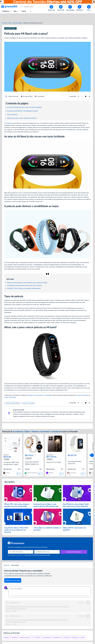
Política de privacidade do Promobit (41, 549)
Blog (10, 16)
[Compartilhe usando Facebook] (79, 90)
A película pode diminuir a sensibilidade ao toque (23, 104)
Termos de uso (28, 549)
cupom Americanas (83, 389)
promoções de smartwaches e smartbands (39, 389)
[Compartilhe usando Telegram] (89, 90)
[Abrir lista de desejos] (70, 8)
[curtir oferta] (19, 467)
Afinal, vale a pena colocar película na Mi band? (22, 112)
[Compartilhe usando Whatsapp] (86, 90)
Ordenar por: (7, 559)
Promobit (5, 16)
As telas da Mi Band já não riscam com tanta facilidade (24, 101)
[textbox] (50, 584)
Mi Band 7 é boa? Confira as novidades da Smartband (24, 282)
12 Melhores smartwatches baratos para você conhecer (25, 279)
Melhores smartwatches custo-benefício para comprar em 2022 (27, 276)
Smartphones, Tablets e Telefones (26, 425)
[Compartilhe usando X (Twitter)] (82, 90)
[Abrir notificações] (79, 8)
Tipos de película (13, 108)
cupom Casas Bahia (10, 391)
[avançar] (92, 449)
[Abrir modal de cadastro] (89, 8)
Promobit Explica (17, 16)
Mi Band (8, 117)
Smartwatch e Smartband (50, 425)
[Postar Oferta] (61, 8)
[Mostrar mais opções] (30, 11)
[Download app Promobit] (51, 8)
